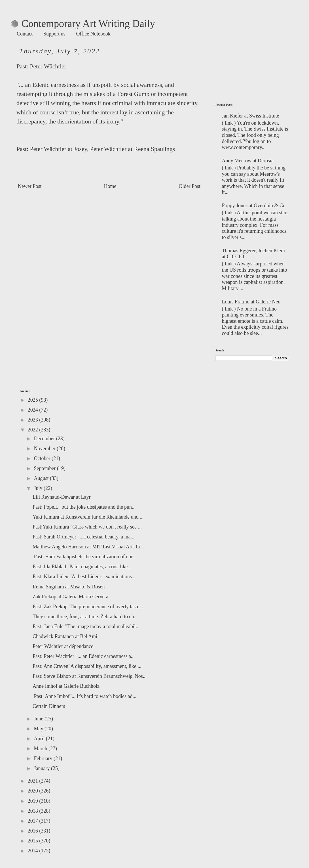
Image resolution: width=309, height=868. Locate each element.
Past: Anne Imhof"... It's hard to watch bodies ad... (84, 696)
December (45, 439)
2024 (34, 410)
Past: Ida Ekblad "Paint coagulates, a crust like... (82, 567)
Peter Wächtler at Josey (58, 149)
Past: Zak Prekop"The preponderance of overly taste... (88, 607)
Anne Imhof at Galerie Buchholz (66, 686)
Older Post (190, 186)
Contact (25, 34)
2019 (34, 801)
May (39, 729)
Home (110, 186)
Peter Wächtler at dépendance (63, 646)
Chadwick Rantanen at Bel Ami (65, 636)
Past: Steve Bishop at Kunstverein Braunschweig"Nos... (90, 676)
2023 (34, 420)
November (45, 448)
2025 (34, 400)
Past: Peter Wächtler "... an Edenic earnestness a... (84, 656)
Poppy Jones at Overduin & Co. (254, 206)
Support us (54, 34)
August (42, 478)
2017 (34, 821)
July (39, 488)
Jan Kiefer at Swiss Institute (251, 116)
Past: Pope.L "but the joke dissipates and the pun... (84, 507)
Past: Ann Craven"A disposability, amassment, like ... (87, 666)
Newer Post (30, 186)
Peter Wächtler (48, 66)
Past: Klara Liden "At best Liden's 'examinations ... (85, 576)
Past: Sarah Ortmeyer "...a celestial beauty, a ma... (83, 537)
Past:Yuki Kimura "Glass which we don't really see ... (87, 527)
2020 (34, 791)
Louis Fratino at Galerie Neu (251, 302)
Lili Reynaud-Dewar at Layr (62, 497)
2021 (34, 781)
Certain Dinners (49, 706)
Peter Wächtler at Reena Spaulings (133, 149)
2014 (34, 851)
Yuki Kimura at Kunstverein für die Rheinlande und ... (88, 517)
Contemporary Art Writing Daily (83, 24)
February (44, 758)
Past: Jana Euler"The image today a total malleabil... (86, 626)
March (41, 749)
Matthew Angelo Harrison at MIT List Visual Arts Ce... (89, 547)
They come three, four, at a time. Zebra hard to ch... (85, 617)
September (45, 468)
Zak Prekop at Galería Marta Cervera (70, 597)
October (43, 458)
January (42, 768)
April (40, 739)
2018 (34, 811)
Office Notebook (93, 34)
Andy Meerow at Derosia (248, 161)
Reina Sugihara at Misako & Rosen (69, 587)
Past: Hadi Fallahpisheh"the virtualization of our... (84, 557)
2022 (34, 430)
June (39, 719)
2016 (34, 831)
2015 (34, 841)
